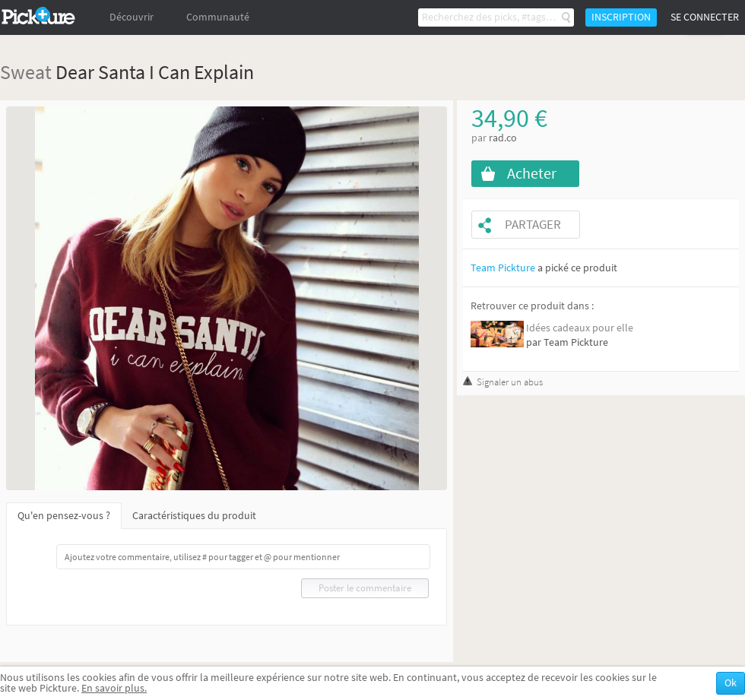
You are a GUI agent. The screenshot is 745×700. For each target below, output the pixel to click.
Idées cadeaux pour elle (580, 328)
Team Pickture (503, 268)
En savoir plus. (114, 688)
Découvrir (132, 17)
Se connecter (705, 17)
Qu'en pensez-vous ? (64, 516)
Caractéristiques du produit (194, 516)
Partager (533, 225)
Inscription (621, 17)
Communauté (218, 17)
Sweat (26, 72)
